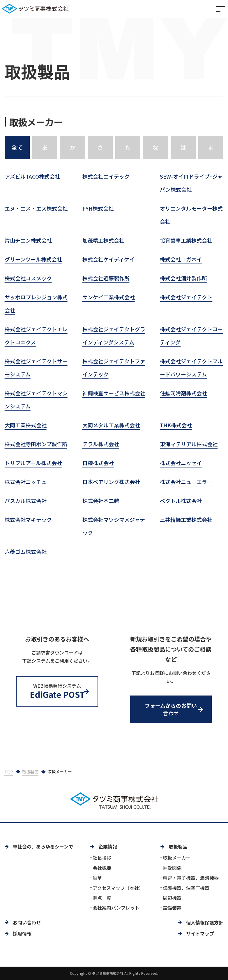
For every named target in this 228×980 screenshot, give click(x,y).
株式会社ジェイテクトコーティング (191, 336)
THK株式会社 (176, 426)
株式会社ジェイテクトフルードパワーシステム (191, 368)
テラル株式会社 (101, 444)
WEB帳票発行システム (57, 691)
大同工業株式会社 (26, 426)
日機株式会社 (98, 463)
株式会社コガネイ (181, 260)
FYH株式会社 (98, 209)
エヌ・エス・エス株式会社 (36, 209)
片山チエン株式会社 (28, 241)
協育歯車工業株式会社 (186, 241)
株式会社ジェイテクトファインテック (114, 368)
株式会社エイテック (106, 177)
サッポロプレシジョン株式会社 (36, 304)
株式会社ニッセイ (181, 463)
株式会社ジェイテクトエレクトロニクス (36, 336)
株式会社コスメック (28, 279)
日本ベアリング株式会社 (111, 482)
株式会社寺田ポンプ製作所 (36, 444)
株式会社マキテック (28, 520)
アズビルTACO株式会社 (32, 177)
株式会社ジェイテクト (186, 298)
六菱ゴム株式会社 (26, 552)
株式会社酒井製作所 (183, 279)
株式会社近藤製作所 (106, 279)
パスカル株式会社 (26, 501)
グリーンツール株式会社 (33, 260)
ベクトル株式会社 (181, 501)
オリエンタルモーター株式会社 (191, 215)
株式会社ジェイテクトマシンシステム (36, 400)
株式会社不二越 (101, 501)
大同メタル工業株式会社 (111, 426)
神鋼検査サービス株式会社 (114, 394)
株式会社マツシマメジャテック (114, 527)
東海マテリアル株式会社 (189, 444)
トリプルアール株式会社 (33, 463)
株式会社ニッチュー (28, 482)
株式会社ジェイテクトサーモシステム (36, 368)
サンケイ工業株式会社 (109, 298)
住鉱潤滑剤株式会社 (183, 394)
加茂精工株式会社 (103, 241)
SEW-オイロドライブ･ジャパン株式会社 (191, 183)
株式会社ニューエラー (186, 482)
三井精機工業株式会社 (186, 520)
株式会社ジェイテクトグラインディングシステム (114, 336)
